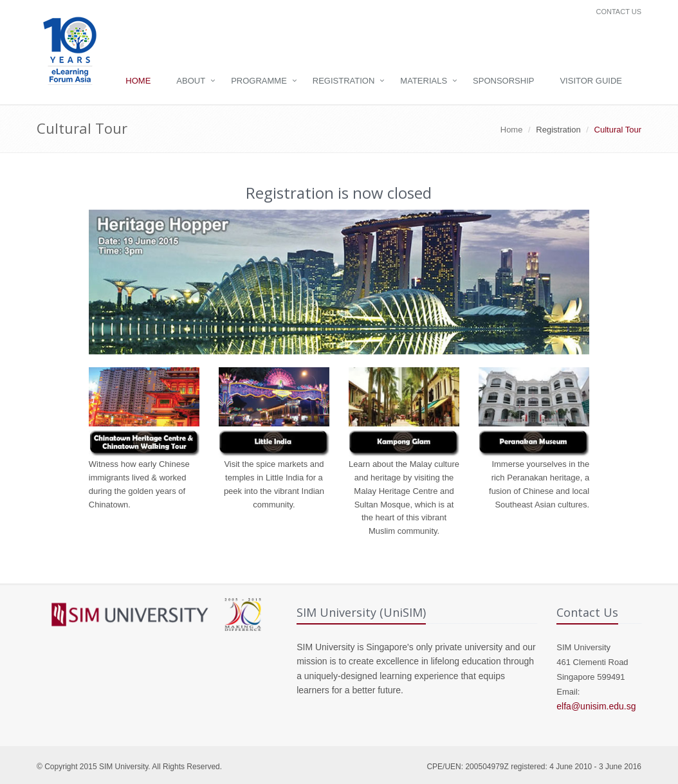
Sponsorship (503, 81)
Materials (424, 81)
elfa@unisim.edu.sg (596, 706)
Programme (259, 81)
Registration (344, 81)
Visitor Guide (591, 81)
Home (138, 81)
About (191, 81)
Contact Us (619, 12)
